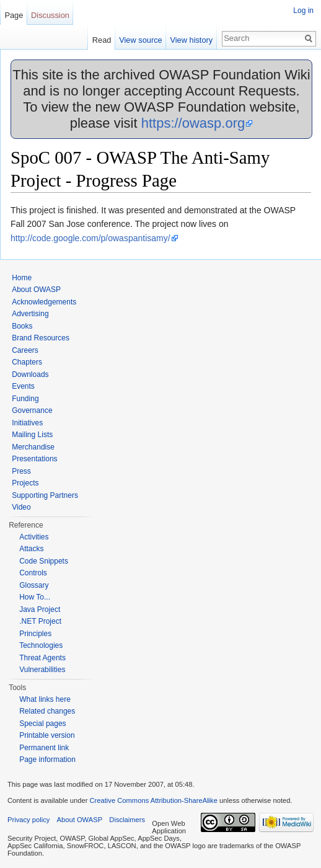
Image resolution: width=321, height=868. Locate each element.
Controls (33, 573)
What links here (45, 699)
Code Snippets (44, 561)
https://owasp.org (193, 123)
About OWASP (36, 290)
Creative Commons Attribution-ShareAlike (153, 800)
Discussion (50, 15)
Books (22, 326)
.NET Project (40, 621)
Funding (25, 399)
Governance (32, 410)
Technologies (41, 645)
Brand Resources (41, 338)
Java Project (40, 609)
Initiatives (27, 423)
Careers (25, 350)
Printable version (47, 735)
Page (14, 15)
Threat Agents (42, 658)
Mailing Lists (32, 435)
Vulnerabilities (42, 670)
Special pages (42, 724)
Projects (25, 483)
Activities (34, 537)
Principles (35, 634)
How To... (35, 597)
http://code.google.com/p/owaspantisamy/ (90, 238)
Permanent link (44, 748)
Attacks (31, 549)
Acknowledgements (44, 302)
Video (21, 507)
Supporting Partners (45, 495)
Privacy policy (29, 820)
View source (140, 40)
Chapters (27, 362)
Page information (47, 759)
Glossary (34, 585)
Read (102, 40)
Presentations (34, 459)
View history (191, 40)
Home (22, 278)
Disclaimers (127, 820)
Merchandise (33, 447)
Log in (303, 11)
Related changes (47, 711)
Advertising (30, 314)
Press (21, 471)
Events (23, 386)
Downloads (30, 374)
